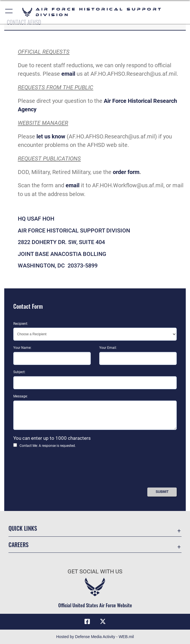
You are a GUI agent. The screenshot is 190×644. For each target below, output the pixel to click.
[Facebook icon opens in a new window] (87, 621)
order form (126, 172)
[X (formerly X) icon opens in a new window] (103, 621)
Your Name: (22, 348)
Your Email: (108, 348)
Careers (19, 545)
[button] (9, 12)
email (68, 74)
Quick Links (23, 528)
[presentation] (56, 470)
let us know (51, 136)
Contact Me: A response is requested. (48, 446)
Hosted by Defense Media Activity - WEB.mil (95, 637)
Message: (20, 396)
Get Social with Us (95, 571)
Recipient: (21, 324)
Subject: (19, 372)
